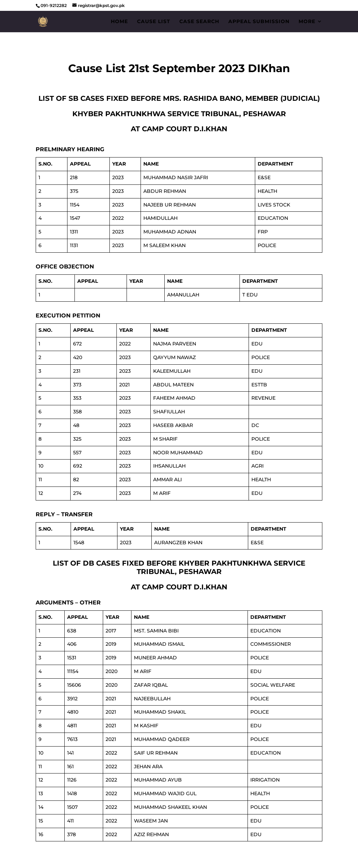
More (307, 22)
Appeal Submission (259, 22)
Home (119, 22)
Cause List (154, 22)
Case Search (199, 22)
